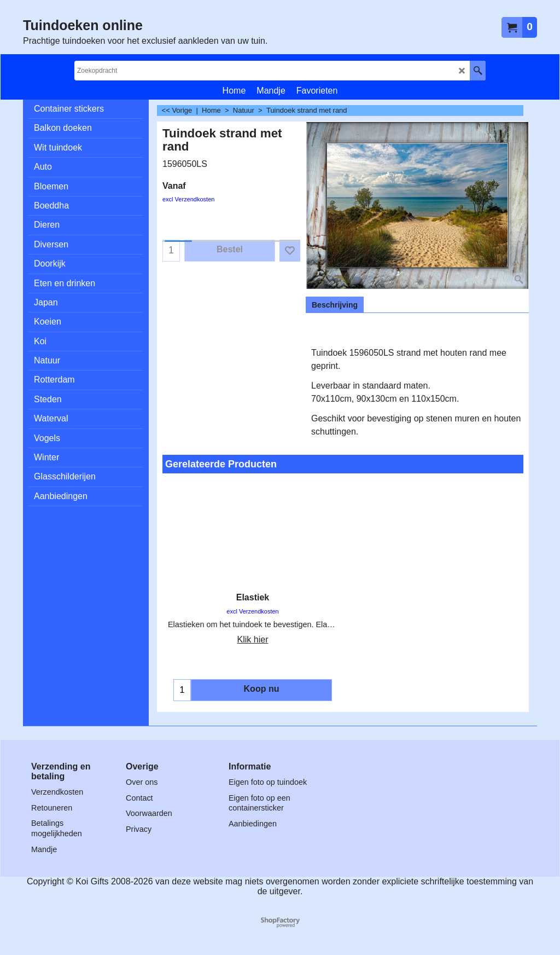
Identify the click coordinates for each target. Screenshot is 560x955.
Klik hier (253, 639)
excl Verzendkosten (188, 199)
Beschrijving (335, 305)
